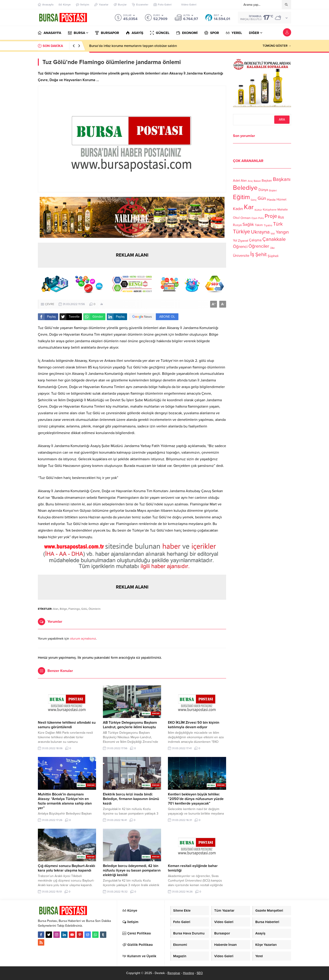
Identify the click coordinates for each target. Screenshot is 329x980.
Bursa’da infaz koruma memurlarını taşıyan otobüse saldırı (133, 46)
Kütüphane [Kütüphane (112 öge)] (270, 210)
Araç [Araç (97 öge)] (250, 181)
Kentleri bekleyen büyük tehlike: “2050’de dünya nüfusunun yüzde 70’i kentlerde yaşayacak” (196, 799)
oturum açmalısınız (83, 639)
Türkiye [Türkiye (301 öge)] (242, 232)
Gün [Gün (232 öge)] (262, 198)
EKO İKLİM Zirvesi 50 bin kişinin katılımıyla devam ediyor (194, 725)
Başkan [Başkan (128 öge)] (267, 180)
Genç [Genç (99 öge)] (254, 200)
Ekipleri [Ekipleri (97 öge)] (273, 191)
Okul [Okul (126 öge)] (236, 218)
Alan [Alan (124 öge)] (244, 181)
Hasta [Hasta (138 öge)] (271, 200)
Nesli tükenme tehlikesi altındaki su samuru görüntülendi (67, 725)
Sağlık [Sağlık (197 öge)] (248, 224)
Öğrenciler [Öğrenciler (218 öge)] (259, 246)
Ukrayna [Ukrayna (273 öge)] (260, 232)
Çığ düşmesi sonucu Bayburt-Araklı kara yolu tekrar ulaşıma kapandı (67, 868)
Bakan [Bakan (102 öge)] (257, 181)
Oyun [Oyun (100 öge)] (254, 218)
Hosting (188, 973)
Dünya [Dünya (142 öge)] (263, 190)
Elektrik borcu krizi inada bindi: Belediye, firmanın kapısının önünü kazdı (131, 799)
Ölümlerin (95, 609)
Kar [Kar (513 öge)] (249, 207)
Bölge (63, 609)
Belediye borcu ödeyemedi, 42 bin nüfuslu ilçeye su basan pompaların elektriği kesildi (132, 870)
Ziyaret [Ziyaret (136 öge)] (243, 241)
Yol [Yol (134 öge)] (235, 240)
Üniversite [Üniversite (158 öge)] (241, 255)
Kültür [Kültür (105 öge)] (258, 210)
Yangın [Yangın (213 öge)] (282, 232)
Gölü (84, 609)
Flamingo (74, 609)
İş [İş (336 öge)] (252, 254)
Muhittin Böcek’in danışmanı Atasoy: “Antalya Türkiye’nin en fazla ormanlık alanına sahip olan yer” (65, 801)
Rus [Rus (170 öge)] (281, 217)
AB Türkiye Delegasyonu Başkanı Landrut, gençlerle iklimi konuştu (130, 725)
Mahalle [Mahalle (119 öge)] (283, 210)
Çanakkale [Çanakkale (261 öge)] (274, 239)
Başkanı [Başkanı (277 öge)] (282, 179)
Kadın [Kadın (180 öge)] (238, 209)
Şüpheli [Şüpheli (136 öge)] (273, 256)
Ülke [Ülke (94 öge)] (272, 248)
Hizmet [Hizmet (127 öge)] (281, 199)
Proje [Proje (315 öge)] (271, 216)
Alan (56, 609)
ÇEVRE (50, 304)
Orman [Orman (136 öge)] (245, 218)
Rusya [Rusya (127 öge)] (237, 225)
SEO (200, 973)
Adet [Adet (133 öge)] (236, 180)
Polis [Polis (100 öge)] (261, 218)
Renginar (174, 973)
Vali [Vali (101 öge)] (273, 234)
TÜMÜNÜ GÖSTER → (277, 46)
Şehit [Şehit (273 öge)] (261, 254)
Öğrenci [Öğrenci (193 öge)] (240, 247)
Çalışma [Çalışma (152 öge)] (255, 240)
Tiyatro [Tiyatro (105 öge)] (268, 225)
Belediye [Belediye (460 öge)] (245, 188)
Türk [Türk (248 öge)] (278, 224)
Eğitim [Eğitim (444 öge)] (241, 197)
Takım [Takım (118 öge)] (259, 225)
